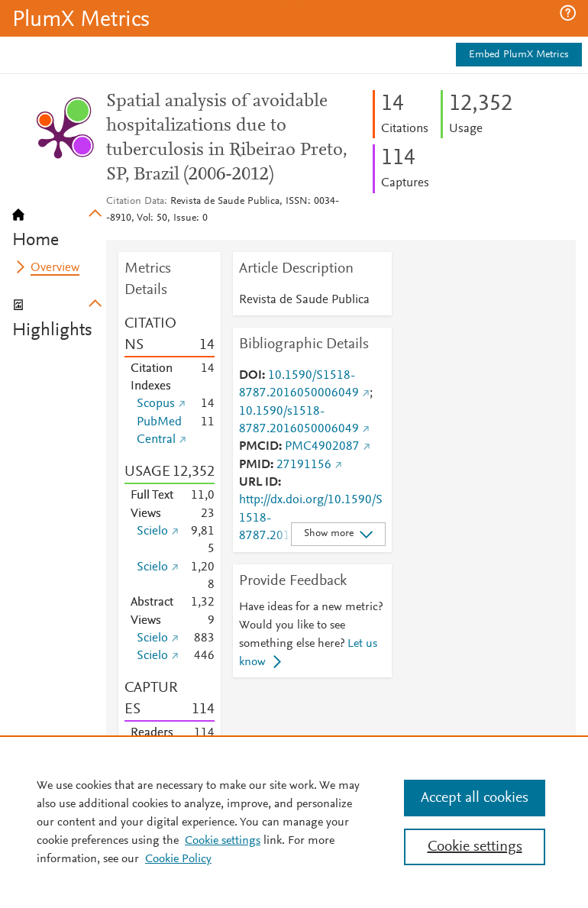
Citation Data (135, 202)
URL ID (258, 483)
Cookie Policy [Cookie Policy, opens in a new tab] (178, 859)
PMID (255, 465)
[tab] (59, 223)
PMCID (259, 447)
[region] (294, 822)
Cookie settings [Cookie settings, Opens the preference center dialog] (475, 847)
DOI (250, 376)
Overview (55, 268)
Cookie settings (223, 841)
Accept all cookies (475, 798)
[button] (568, 13)
